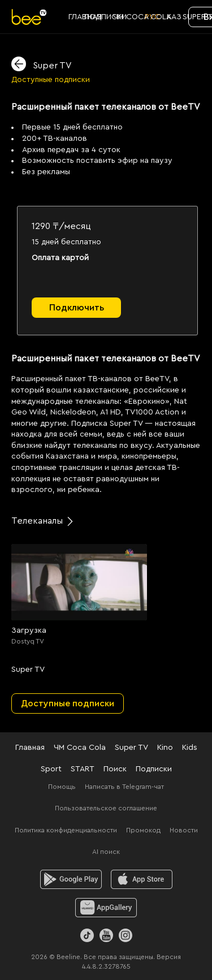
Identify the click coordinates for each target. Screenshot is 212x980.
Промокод (143, 830)
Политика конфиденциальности (66, 830)
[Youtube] (106, 935)
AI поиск (106, 852)
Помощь (62, 787)
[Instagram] (126, 935)
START (83, 769)
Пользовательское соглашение (106, 808)
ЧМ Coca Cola (80, 748)
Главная (30, 748)
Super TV (131, 748)
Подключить (77, 308)
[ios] (142, 879)
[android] (71, 879)
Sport (51, 769)
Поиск (115, 769)
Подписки (154, 769)
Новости (184, 830)
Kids (190, 748)
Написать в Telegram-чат (124, 787)
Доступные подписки (51, 80)
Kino (165, 748)
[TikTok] (87, 935)
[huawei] (106, 908)
